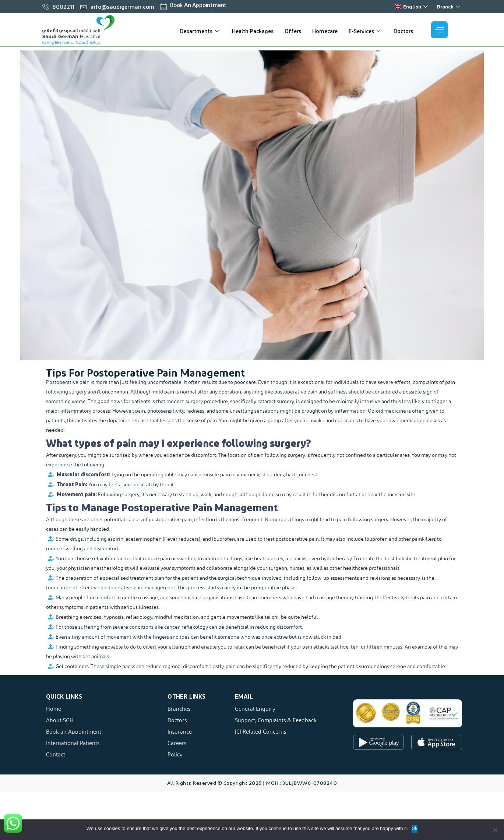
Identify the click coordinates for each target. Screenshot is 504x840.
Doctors (403, 31)
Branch (450, 6)
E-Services (366, 31)
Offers (293, 31)
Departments (200, 31)
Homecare (325, 31)
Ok (415, 829)
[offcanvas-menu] (439, 30)
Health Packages (253, 31)
